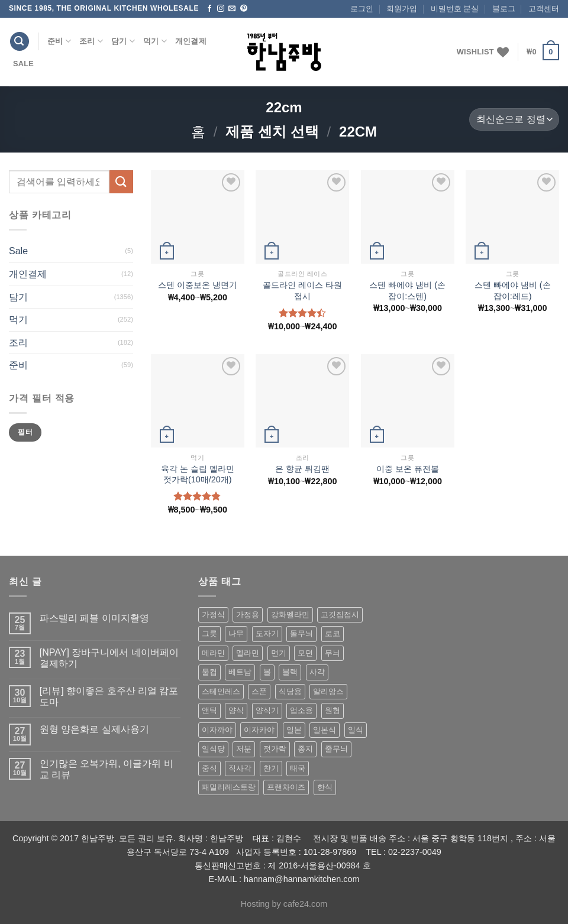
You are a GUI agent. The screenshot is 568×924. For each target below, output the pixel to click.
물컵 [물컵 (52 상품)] (209, 672)
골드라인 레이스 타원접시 (302, 291)
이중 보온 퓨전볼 (408, 469)
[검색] (20, 42)
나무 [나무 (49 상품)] (236, 633)
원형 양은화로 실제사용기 (94, 729)
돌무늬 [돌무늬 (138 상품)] (301, 633)
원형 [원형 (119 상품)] (333, 710)
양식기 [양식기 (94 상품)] (267, 710)
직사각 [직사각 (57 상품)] (240, 768)
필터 (25, 432)
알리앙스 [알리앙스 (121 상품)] (328, 691)
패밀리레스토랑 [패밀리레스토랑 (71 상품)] (229, 787)
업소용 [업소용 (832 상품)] (301, 710)
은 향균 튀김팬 (302, 469)
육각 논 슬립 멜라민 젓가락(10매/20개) (198, 474)
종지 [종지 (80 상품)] (305, 749)
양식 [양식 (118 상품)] (236, 710)
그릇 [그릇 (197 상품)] (209, 633)
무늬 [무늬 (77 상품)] (333, 653)
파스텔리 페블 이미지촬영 (94, 618)
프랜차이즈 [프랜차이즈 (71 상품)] (286, 787)
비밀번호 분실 (455, 9)
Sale (23, 64)
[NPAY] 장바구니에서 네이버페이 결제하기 (109, 658)
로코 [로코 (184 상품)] (333, 633)
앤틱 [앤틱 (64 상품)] (209, 710)
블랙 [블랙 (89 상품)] (290, 672)
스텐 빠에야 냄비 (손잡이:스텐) (407, 291)
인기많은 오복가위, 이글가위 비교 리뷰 (106, 769)
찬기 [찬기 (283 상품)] (271, 768)
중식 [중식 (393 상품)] (209, 768)
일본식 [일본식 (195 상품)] (325, 730)
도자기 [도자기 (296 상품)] (267, 633)
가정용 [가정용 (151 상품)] (248, 615)
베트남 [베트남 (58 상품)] (240, 672)
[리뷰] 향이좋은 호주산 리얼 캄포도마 (109, 696)
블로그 (504, 9)
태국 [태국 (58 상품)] (298, 768)
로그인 (362, 9)
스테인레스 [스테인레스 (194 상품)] (221, 691)
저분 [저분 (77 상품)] (244, 749)
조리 (91, 41)
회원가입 (402, 9)
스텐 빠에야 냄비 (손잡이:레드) (513, 291)
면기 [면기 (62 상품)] (279, 653)
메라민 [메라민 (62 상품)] (213, 653)
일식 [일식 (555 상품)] (356, 730)
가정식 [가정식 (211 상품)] (213, 615)
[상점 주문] (514, 120)
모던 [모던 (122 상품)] (305, 653)
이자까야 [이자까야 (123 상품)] (217, 730)
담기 (123, 41)
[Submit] (121, 182)
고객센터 (544, 9)
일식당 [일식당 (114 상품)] (213, 749)
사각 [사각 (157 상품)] (317, 672)
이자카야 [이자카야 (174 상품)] (259, 730)
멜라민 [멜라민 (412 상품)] (248, 653)
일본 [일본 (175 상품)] (294, 730)
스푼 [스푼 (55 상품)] (259, 691)
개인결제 (191, 41)
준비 (59, 41)
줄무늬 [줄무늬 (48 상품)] (336, 749)
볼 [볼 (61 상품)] (267, 672)
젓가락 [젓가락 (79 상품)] (275, 749)
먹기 (155, 41)
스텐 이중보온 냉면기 (198, 285)
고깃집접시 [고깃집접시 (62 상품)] (340, 615)
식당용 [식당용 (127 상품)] (290, 691)
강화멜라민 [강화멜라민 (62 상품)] (290, 615)
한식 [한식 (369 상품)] (325, 787)
